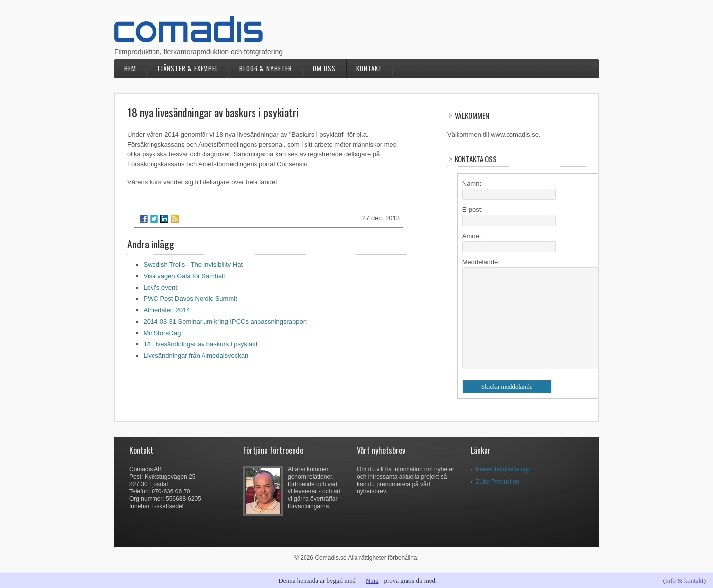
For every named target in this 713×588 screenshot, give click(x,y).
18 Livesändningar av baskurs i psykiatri (201, 344)
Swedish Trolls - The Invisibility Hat (193, 265)
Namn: (472, 183)
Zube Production (498, 482)
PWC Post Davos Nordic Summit (190, 299)
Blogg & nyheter (266, 68)
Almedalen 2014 (167, 310)
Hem (130, 68)
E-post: (473, 210)
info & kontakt (685, 580)
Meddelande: (481, 262)
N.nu (372, 580)
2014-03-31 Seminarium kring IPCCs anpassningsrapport (225, 321)
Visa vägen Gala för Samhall (184, 276)
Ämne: (472, 236)
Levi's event (160, 287)
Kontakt (369, 68)
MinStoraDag (162, 333)
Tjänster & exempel (188, 68)
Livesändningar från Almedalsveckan (196, 356)
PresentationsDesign (503, 469)
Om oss (324, 68)
